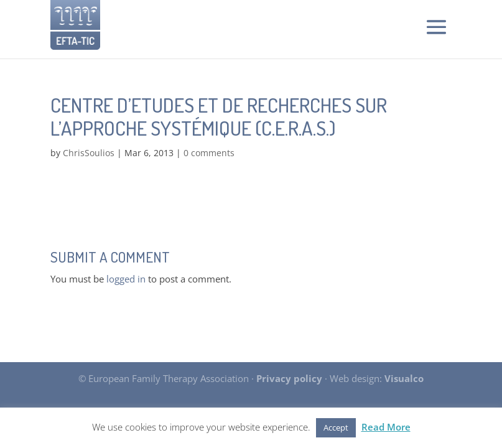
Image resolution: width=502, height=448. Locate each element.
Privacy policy (289, 378)
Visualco (404, 378)
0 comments (209, 153)
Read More (386, 427)
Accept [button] (336, 427)
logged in (126, 279)
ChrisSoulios (89, 153)
